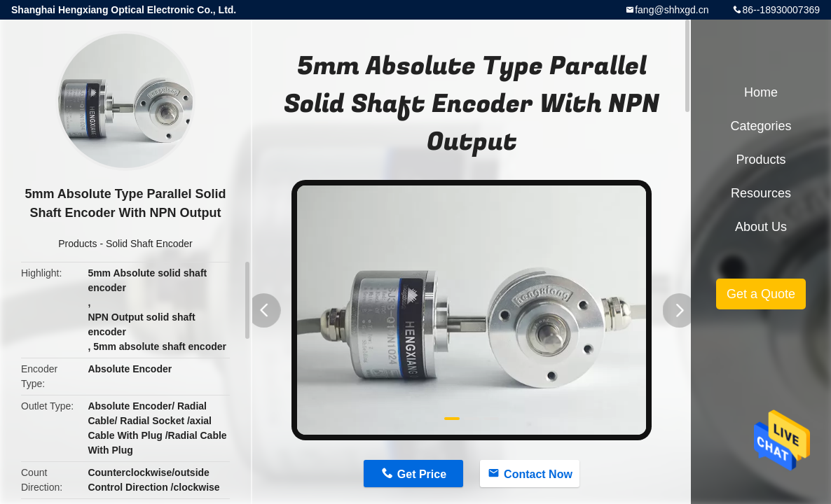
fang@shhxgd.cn (672, 10)
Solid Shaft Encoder (149, 244)
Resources (761, 193)
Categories (761, 126)
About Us (761, 227)
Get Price (422, 474)
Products (77, 244)
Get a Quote (761, 294)
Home (761, 92)
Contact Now (538, 474)
